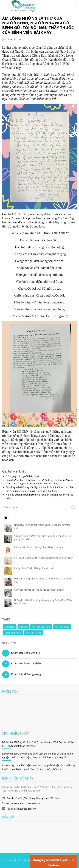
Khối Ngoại (10, 627)
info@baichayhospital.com (22, 809)
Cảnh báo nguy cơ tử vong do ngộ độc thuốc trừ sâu (39, 590)
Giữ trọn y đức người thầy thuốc (23, 476)
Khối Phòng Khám (13, 633)
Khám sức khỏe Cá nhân (26, 663)
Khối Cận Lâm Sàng (41, 627)
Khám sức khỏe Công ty (26, 653)
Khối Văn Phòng (34, 633)
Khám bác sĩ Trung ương (26, 674)
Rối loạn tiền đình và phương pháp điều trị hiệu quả (39, 547)
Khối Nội (23, 627)
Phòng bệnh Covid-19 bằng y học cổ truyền (35, 568)
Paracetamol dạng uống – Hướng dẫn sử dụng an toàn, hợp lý (43, 558)
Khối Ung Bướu (62, 627)
